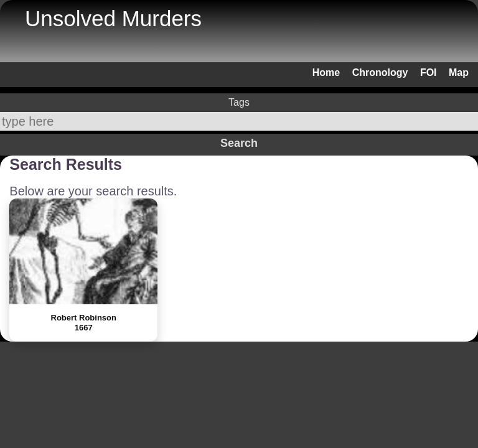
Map (459, 72)
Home (326, 72)
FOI (429, 72)
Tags (239, 102)
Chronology (380, 72)
